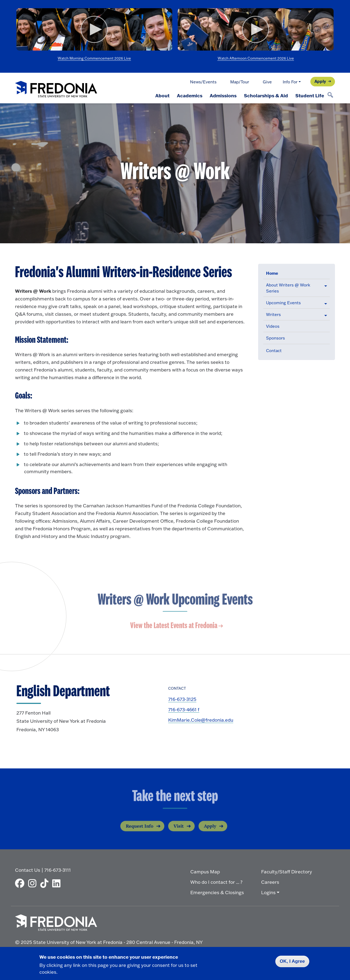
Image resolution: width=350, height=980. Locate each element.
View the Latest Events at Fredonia (174, 627)
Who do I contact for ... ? (216, 882)
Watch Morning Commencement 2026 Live (94, 58)
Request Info (140, 831)
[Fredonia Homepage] (56, 90)
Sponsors (275, 338)
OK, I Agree (292, 961)
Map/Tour (240, 82)
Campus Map (205, 872)
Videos (273, 326)
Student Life (309, 95)
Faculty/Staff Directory (287, 872)
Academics (189, 95)
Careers (270, 882)
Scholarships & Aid (265, 95)
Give (267, 82)
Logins (268, 892)
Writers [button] (273, 315)
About (161, 95)
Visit (179, 831)
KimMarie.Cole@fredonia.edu (201, 720)
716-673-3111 (58, 870)
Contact (274, 351)
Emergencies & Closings (217, 892)
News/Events (203, 82)
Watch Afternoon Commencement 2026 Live (256, 58)
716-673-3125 (182, 699)
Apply (320, 81)
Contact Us (28, 870)
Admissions (222, 95)
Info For (290, 82)
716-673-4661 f (184, 710)
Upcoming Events (283, 303)
